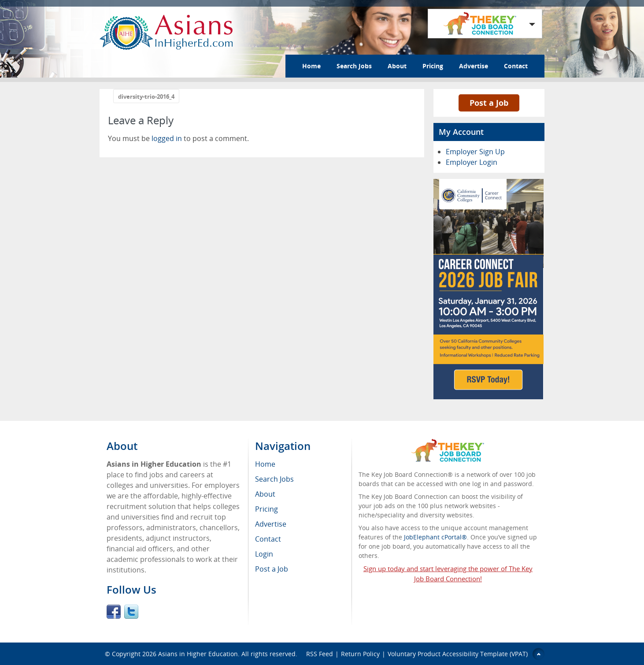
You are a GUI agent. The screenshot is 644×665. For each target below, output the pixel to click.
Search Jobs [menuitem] (274, 479)
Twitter (131, 612)
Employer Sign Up (475, 152)
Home (311, 66)
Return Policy (360, 654)
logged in (167, 138)
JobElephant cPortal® (435, 537)
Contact (516, 66)
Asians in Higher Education (198, 654)
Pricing (433, 66)
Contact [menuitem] (268, 539)
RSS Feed (320, 654)
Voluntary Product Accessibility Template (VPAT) (458, 654)
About (397, 66)
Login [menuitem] (264, 554)
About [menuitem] (265, 494)
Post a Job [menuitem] (272, 569)
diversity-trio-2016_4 (146, 97)
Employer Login (472, 162)
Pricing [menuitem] (266, 509)
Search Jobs (354, 66)
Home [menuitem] (265, 464)
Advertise (474, 66)
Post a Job (489, 103)
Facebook (114, 612)
